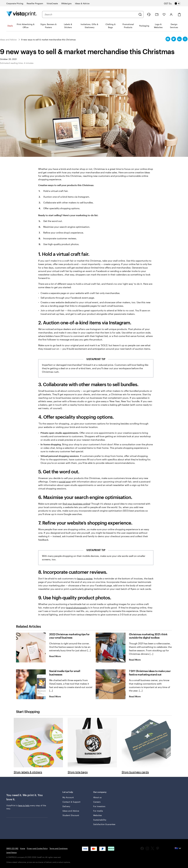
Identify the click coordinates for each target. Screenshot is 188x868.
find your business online (76, 504)
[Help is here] (149, 14)
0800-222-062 (12, 848)
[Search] (140, 14)
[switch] (175, 3)
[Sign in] (171, 14)
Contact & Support (71, 802)
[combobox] (91, 14)
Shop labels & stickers (28, 772)
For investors (99, 806)
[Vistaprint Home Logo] (22, 14)
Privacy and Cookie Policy (37, 848)
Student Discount (71, 815)
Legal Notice (11, 852)
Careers (97, 802)
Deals (10, 26)
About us (97, 797)
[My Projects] (157, 15)
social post (65, 482)
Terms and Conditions (59, 848)
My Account (68, 797)
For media (98, 811)
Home (23, 848)
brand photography (77, 608)
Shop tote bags (78, 772)
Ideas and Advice (71, 811)
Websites (98, 815)
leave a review (85, 578)
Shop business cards (135, 772)
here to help (24, 805)
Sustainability (100, 820)
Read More (57, 656)
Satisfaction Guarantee (104, 824)
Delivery (66, 806)
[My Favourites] (164, 14)
